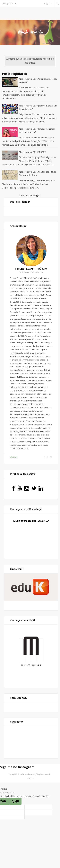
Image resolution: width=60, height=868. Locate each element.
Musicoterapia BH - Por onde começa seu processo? (38, 81)
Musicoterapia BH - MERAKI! (32, 152)
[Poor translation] (15, 801)
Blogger (37, 196)
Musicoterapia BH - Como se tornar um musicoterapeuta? (37, 131)
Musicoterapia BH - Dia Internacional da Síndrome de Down (38, 174)
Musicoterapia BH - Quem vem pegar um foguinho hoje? (38, 107)
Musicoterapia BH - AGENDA (31, 521)
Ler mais (14, 457)
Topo (30, 778)
